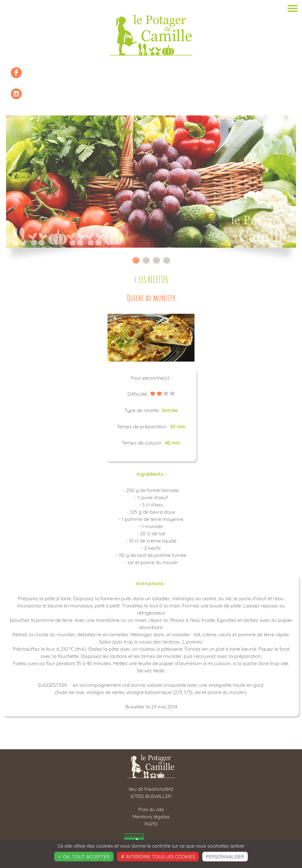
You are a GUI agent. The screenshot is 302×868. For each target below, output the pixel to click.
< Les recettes (151, 279)
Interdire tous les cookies (158, 857)
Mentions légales (151, 817)
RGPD (151, 824)
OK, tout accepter (84, 857)
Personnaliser (225, 857)
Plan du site (151, 809)
